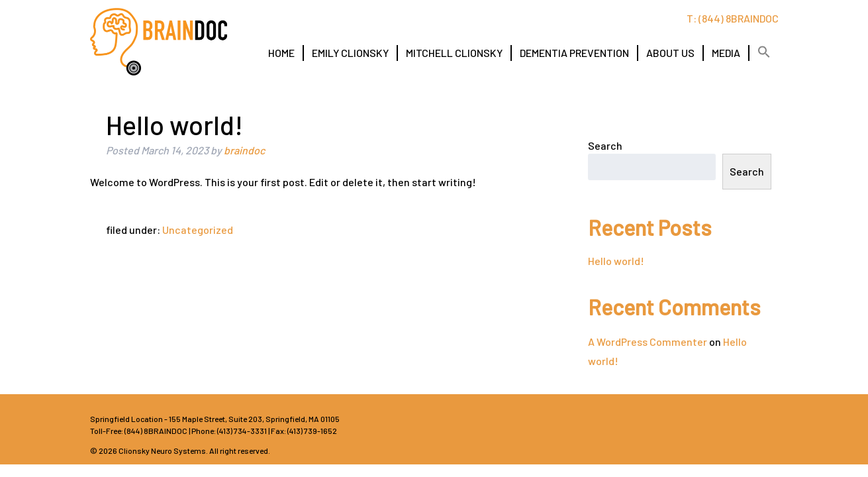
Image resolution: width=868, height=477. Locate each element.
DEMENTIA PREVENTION (574, 53)
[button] (764, 52)
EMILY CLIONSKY (350, 53)
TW (729, 430)
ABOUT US (670, 53)
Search (605, 145)
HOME (281, 53)
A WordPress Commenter (648, 342)
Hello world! (616, 261)
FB (696, 430)
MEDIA (726, 53)
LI (762, 430)
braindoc (244, 150)
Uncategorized (198, 230)
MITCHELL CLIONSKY (454, 53)
